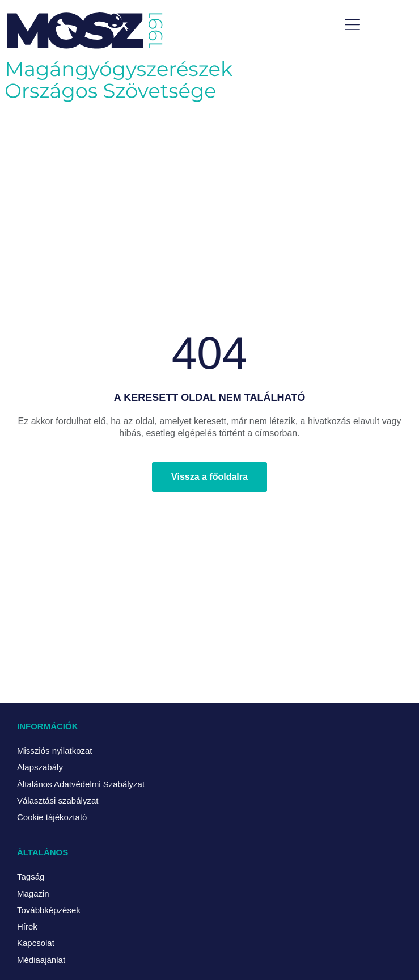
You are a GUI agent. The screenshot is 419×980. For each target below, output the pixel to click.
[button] (352, 26)
